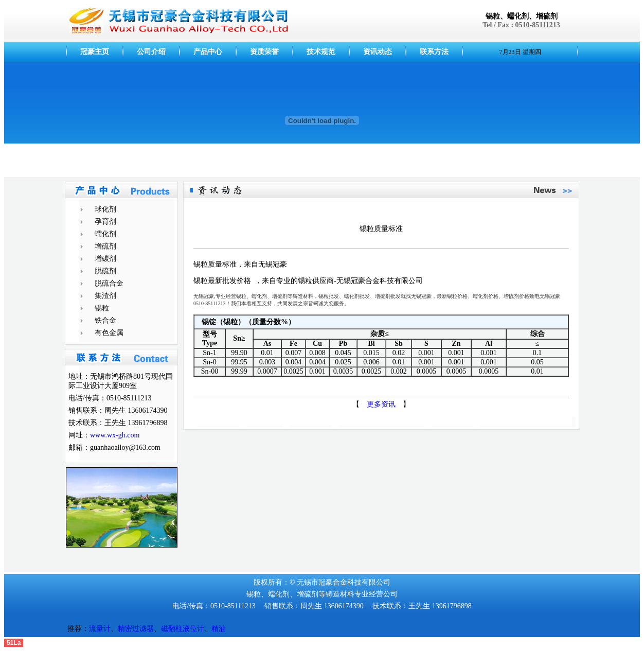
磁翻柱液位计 (183, 629)
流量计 (100, 629)
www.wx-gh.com (115, 435)
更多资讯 (381, 404)
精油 (219, 629)
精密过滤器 (136, 629)
